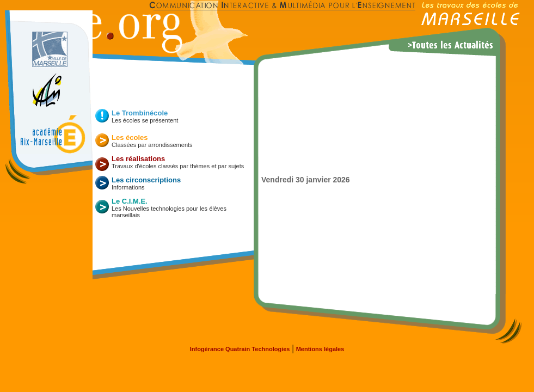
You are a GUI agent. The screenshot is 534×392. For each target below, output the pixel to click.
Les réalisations (138, 159)
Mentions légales (320, 349)
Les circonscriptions (146, 180)
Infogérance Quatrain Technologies (240, 349)
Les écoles (130, 137)
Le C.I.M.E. (130, 201)
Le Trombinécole (140, 113)
